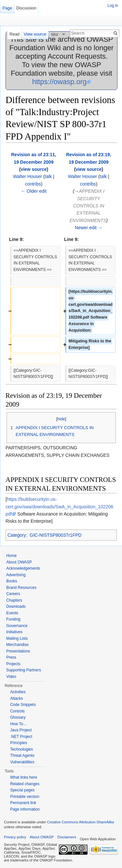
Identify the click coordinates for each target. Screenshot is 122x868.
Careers (13, 594)
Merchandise (17, 645)
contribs (33, 184)
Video (11, 677)
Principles (19, 743)
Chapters (14, 600)
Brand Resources (21, 588)
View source (35, 34)
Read (14, 34)
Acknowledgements (23, 568)
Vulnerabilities (22, 762)
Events (12, 613)
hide (61, 419)
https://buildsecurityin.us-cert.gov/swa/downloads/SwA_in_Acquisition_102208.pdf (60, 507)
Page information (25, 809)
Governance (17, 626)
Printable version (25, 797)
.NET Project (21, 737)
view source (34, 169)
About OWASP (19, 562)
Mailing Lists (17, 638)
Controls (17, 711)
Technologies (21, 749)
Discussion (26, 8)
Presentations (18, 651)
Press (11, 657)
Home (11, 556)
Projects (13, 664)
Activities (18, 692)
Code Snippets (23, 705)
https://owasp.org (60, 82)
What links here (24, 777)
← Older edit (34, 191)
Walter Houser (27, 176)
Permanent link (23, 803)
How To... (18, 724)
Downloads (16, 606)
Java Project (21, 730)
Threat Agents (22, 756)
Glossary (18, 717)
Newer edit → (89, 228)
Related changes (25, 784)
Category (17, 535)
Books (12, 581)
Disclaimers (67, 837)
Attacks (16, 698)
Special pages (22, 790)
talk (48, 176)
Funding (13, 619)
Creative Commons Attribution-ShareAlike (80, 822)
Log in (113, 6)
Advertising (16, 575)
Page (7, 8)
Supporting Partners (24, 670)
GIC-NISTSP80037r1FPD (56, 535)
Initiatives (14, 632)
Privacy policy (15, 837)
